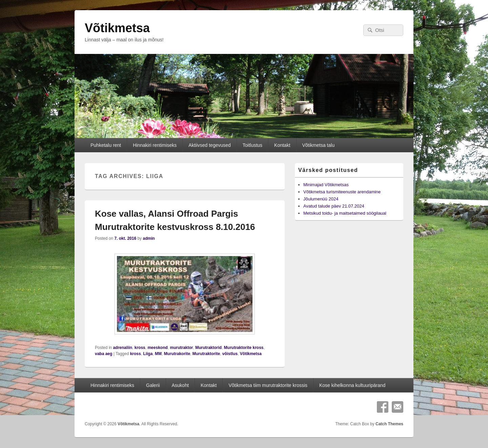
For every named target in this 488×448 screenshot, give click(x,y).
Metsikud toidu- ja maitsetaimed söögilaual (345, 213)
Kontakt (282, 145)
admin (149, 238)
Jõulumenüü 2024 (321, 199)
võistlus (230, 354)
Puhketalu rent (106, 145)
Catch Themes (389, 424)
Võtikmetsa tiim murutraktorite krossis (268, 385)
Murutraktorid (208, 348)
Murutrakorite (177, 354)
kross (140, 348)
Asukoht (180, 385)
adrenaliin (123, 348)
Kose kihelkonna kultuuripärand (352, 385)
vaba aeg (104, 354)
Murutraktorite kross (244, 348)
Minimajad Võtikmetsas (326, 185)
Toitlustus (252, 145)
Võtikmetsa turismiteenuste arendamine (342, 192)
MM (158, 354)
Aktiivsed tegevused (210, 145)
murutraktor (181, 348)
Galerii (153, 385)
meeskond (157, 348)
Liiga (148, 354)
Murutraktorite (206, 354)
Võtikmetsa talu (318, 145)
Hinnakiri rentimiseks (155, 145)
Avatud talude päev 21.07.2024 (334, 206)
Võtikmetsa (117, 28)
